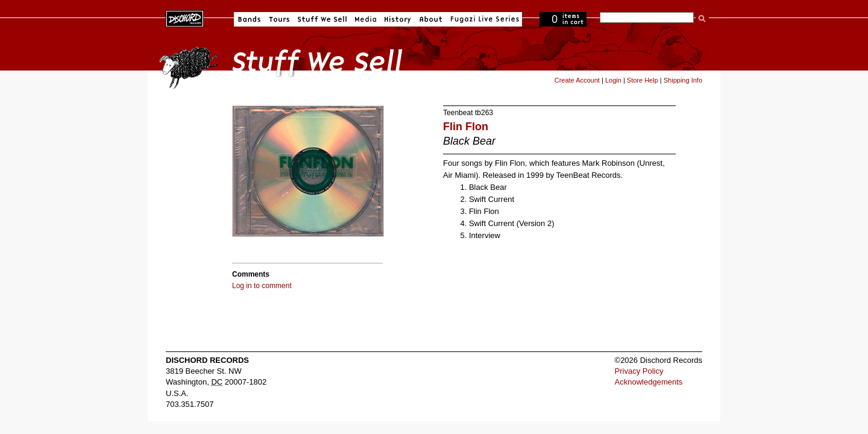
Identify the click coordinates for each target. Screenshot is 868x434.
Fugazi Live (483, 19)
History (398, 19)
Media (366, 19)
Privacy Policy (639, 371)
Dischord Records (185, 17)
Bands (249, 19)
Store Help (643, 80)
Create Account (577, 80)
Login (613, 80)
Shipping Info (683, 80)
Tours (279, 19)
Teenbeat (458, 113)
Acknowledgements (649, 382)
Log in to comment (262, 286)
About (431, 19)
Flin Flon (466, 127)
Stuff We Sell (322, 19)
